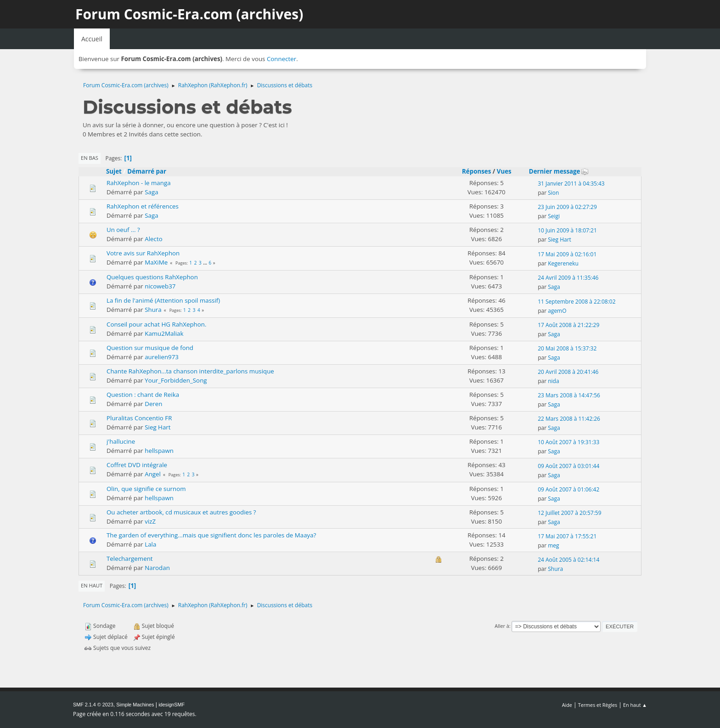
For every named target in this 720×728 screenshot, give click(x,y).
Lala (150, 544)
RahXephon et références (143, 206)
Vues (504, 171)
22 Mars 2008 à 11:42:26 (569, 419)
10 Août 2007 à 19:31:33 (568, 442)
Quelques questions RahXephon (152, 277)
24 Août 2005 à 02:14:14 (568, 560)
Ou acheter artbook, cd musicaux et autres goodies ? (181, 512)
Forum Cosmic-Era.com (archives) (189, 14)
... (205, 263)
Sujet (114, 171)
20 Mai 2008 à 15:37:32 (567, 348)
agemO (557, 311)
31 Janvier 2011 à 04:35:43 (571, 183)
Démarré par (147, 171)
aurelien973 (162, 357)
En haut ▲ (635, 705)
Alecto (153, 239)
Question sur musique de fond (150, 348)
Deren (153, 404)
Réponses (476, 171)
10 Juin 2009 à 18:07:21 (567, 230)
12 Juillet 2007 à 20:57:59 (569, 513)
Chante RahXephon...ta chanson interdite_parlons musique (190, 371)
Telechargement (130, 559)
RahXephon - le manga (139, 183)
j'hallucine (121, 441)
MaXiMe (156, 262)
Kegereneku (563, 263)
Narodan (157, 568)
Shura (153, 310)
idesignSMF (172, 705)
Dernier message (559, 171)
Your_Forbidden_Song (176, 380)
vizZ (150, 521)
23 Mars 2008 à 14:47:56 (569, 395)
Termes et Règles (598, 705)
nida (553, 381)
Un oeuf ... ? (123, 230)
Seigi (554, 216)
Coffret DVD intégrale (137, 465)
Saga (151, 192)
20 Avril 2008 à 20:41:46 (568, 372)
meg (553, 545)
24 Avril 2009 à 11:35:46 (568, 278)
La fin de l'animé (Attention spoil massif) (163, 300)
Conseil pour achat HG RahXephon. (156, 324)
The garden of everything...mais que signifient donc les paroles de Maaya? (211, 535)
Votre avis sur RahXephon (143, 253)
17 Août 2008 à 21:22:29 (568, 325)
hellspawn (159, 451)
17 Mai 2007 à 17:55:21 (567, 536)
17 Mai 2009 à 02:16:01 (567, 254)
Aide (567, 705)
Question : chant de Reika (143, 395)
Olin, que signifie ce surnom (146, 489)
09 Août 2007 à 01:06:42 (568, 489)
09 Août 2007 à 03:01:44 (568, 466)
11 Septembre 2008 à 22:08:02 (577, 302)
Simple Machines (135, 705)
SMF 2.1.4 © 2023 (93, 705)
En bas (90, 158)
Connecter (281, 59)
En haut (92, 585)
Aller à (502, 626)
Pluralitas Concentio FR (139, 418)
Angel (153, 474)
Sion (553, 193)
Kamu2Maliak (164, 333)
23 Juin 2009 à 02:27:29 (567, 207)
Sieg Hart (560, 240)
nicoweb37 (160, 286)
